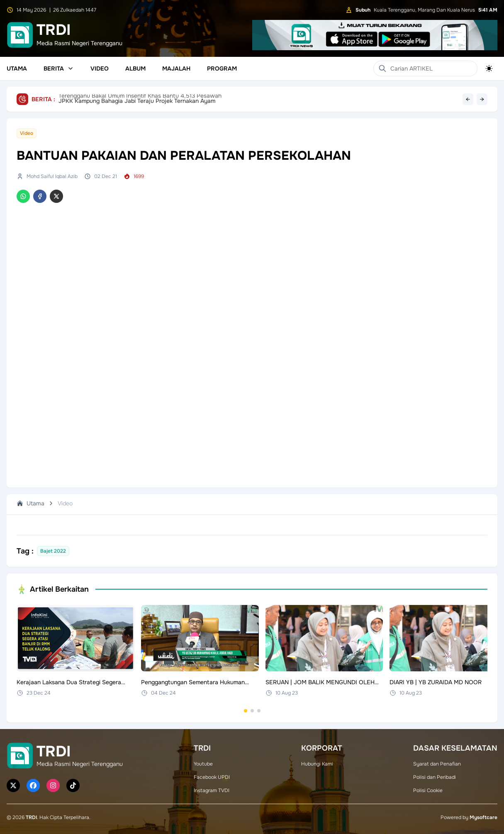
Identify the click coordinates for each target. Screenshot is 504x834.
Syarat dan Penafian (437, 764)
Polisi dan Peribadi (435, 777)
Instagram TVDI (212, 790)
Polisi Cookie (428, 790)
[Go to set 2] (252, 711)
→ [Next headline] (482, 99)
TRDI (31, 817)
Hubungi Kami (317, 764)
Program (222, 68)
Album (135, 68)
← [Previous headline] (468, 99)
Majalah (176, 68)
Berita (59, 68)
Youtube (203, 764)
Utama (17, 68)
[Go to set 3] (259, 711)
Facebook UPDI (212, 777)
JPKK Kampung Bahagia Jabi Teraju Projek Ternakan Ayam (137, 99)
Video (100, 68)
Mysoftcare (483, 817)
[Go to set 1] (246, 711)
